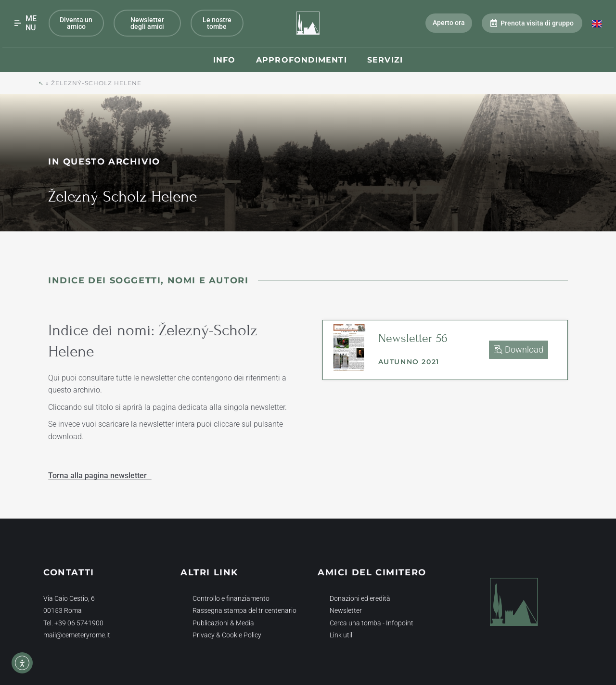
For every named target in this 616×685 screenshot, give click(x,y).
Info (225, 60)
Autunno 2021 (409, 362)
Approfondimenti (302, 60)
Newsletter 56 (413, 338)
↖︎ (41, 83)
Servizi (385, 60)
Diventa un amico (76, 23)
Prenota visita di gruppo (532, 23)
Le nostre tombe (217, 23)
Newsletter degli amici (147, 23)
